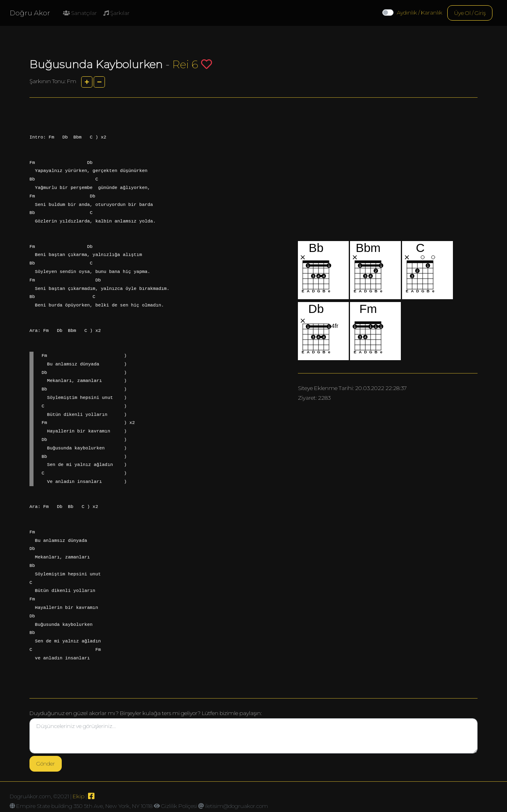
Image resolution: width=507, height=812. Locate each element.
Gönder (46, 764)
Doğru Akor (30, 13)
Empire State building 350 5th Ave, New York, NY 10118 (84, 806)
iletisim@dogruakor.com (237, 806)
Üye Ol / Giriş (470, 13)
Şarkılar (116, 13)
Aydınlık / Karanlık (420, 13)
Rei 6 (185, 64)
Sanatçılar (80, 13)
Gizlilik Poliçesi (179, 806)
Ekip (79, 796)
